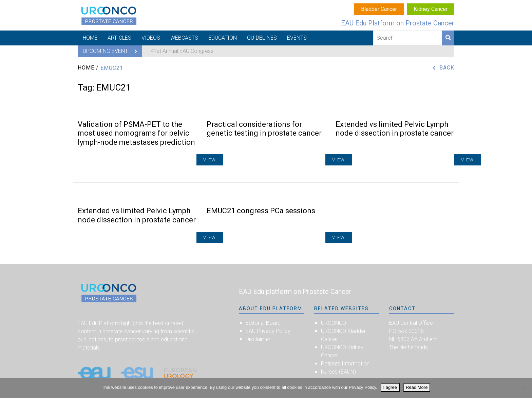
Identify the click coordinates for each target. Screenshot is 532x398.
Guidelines (262, 38)
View (468, 160)
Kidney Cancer (431, 9)
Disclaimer (258, 339)
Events (297, 38)
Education (223, 38)
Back (447, 68)
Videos (151, 38)
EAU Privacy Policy (268, 331)
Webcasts (184, 38)
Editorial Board (263, 323)
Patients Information (345, 364)
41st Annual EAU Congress (182, 51)
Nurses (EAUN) (338, 372)
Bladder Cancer (379, 9)
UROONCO (334, 323)
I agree (390, 387)
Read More (417, 387)
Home (90, 38)
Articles (119, 38)
